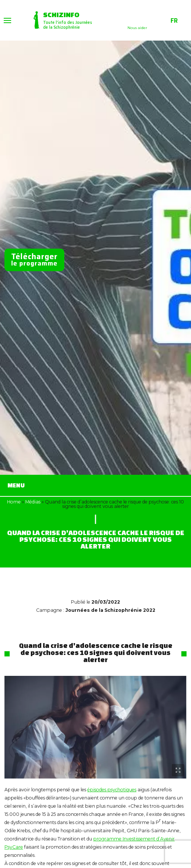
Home (14, 502)
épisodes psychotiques (112, 790)
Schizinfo (61, 15)
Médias (33, 502)
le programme (34, 260)
